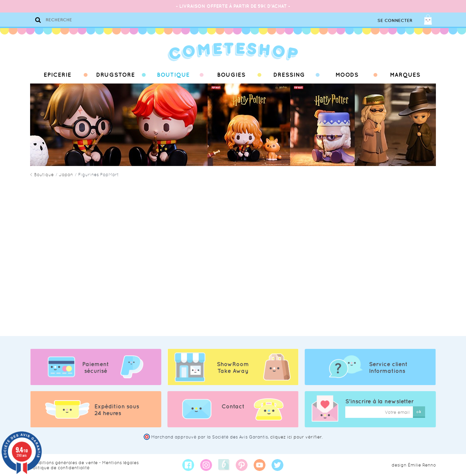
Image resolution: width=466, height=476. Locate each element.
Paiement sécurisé (96, 367)
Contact (233, 406)
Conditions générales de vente (64, 463)
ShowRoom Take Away (233, 367)
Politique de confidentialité (60, 468)
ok (419, 412)
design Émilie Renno (414, 465)
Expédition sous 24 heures (117, 410)
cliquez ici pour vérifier (296, 437)
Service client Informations (388, 367)
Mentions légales (120, 463)
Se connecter (395, 20)
